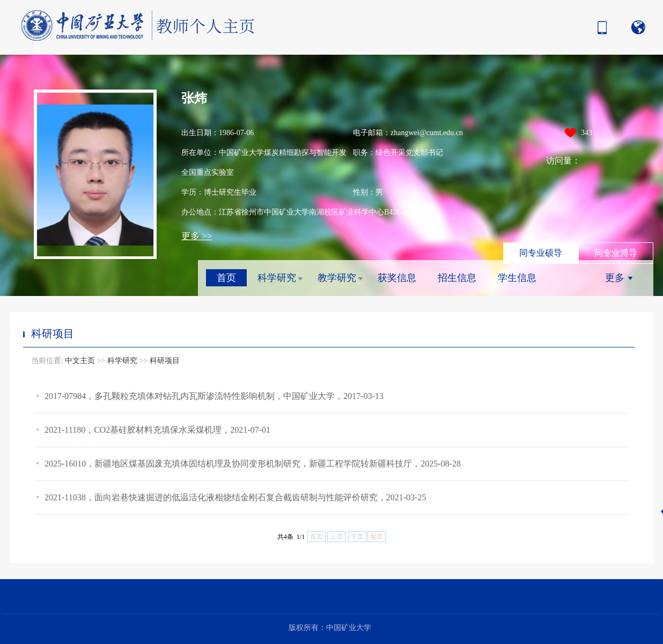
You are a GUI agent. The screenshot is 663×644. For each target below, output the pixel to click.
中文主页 (80, 361)
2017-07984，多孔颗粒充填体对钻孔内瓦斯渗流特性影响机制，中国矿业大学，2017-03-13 (214, 396)
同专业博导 (616, 253)
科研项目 (165, 361)
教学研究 (337, 278)
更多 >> (197, 236)
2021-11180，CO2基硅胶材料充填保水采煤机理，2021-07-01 (157, 430)
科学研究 (277, 278)
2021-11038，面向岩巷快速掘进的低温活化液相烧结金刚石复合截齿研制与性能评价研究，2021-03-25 (235, 497)
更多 (615, 278)
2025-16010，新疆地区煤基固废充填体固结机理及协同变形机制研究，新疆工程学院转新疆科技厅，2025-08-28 (253, 464)
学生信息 (517, 278)
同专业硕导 (541, 253)
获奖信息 (397, 278)
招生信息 (457, 278)
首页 (226, 278)
